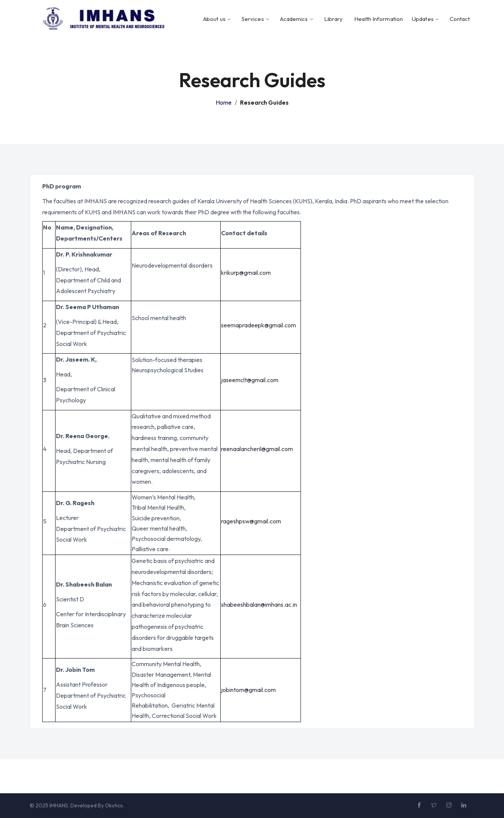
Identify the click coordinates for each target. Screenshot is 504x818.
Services (255, 19)
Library (334, 19)
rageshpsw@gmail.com (251, 521)
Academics (296, 19)
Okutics (114, 805)
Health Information (378, 19)
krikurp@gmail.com (246, 273)
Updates (425, 19)
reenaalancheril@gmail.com (257, 449)
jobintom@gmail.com (248, 690)
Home (224, 102)
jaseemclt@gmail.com (250, 380)
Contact (460, 19)
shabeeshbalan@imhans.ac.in (259, 604)
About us (217, 19)
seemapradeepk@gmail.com (258, 325)
